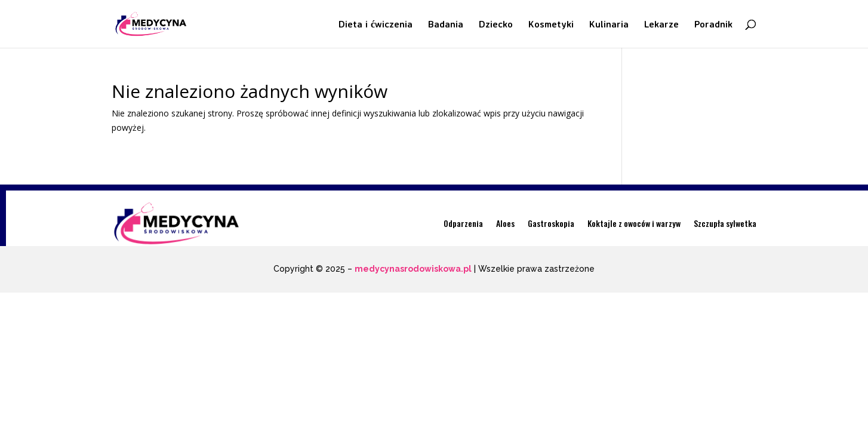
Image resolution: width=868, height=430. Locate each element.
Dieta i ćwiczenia (375, 25)
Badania (446, 25)
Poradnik (713, 25)
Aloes (505, 223)
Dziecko (496, 25)
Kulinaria (609, 25)
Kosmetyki (551, 25)
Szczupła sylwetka (725, 223)
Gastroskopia (551, 223)
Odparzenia (463, 223)
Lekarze (661, 25)
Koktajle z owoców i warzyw (634, 223)
